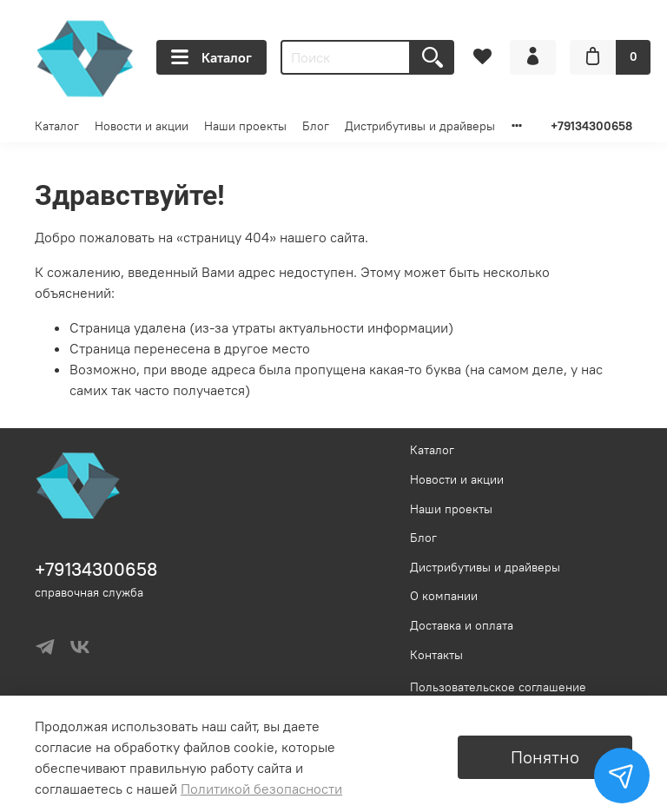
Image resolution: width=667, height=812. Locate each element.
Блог (316, 126)
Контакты (436, 655)
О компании (444, 596)
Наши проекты (245, 126)
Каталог (211, 57)
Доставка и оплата (462, 625)
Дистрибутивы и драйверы (420, 126)
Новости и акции (142, 126)
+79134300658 (591, 126)
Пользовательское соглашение (498, 687)
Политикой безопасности (261, 789)
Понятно (545, 757)
